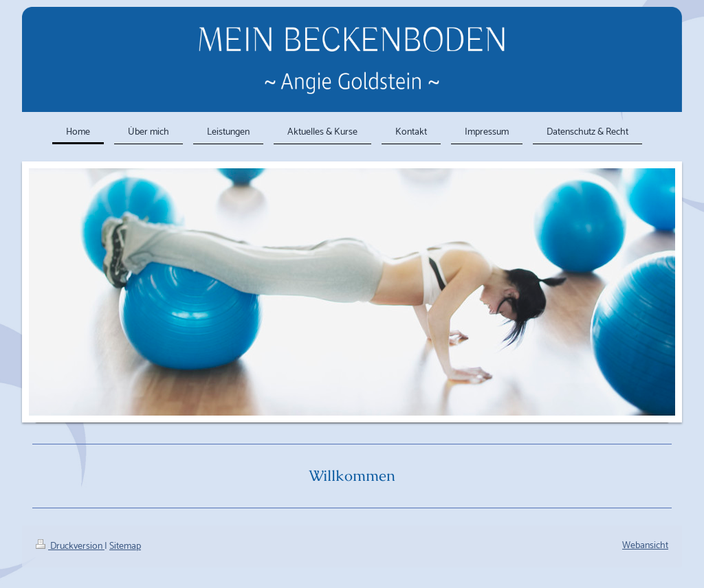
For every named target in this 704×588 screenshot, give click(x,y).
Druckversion (70, 546)
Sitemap (125, 546)
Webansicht (645, 546)
